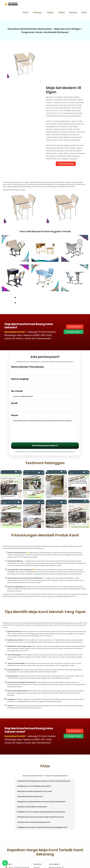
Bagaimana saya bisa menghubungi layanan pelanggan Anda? (42, 794)
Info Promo (75, 293)
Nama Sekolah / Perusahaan (45, 337)
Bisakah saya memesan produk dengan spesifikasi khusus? (41, 783)
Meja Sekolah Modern (48, 865)
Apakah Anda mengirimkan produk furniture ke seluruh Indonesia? (44, 748)
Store (84, 12)
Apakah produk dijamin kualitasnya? (32, 773)
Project (50, 12)
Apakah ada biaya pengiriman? (30, 763)
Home (26, 12)
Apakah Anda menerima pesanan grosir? (34, 789)
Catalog (37, 12)
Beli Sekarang (66, 130)
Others (61, 12)
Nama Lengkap (45, 349)
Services (73, 12)
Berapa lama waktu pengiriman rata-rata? (35, 758)
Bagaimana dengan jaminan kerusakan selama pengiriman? (41, 768)
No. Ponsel (45, 361)
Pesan (45, 394)
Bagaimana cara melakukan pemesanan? (34, 753)
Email (45, 373)
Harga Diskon (74, 298)
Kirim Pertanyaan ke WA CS (45, 412)
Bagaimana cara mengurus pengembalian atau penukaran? (41, 778)
